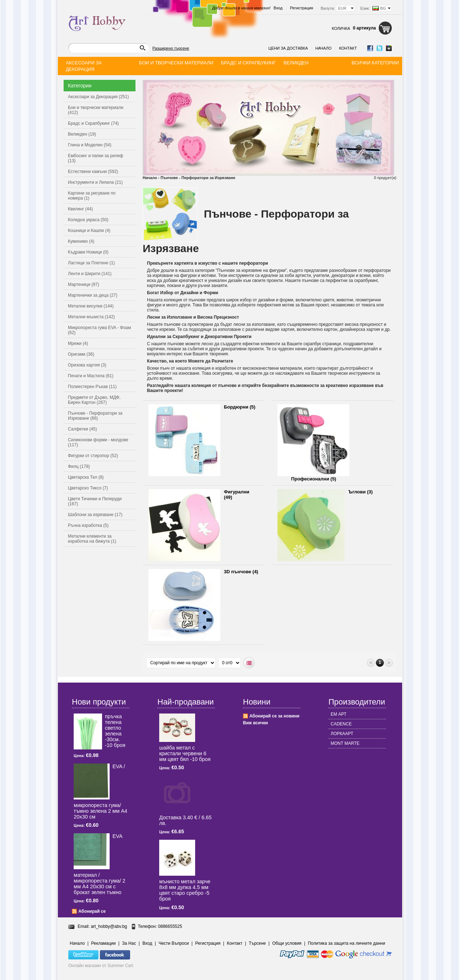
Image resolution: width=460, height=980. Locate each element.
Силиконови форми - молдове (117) (98, 442)
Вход (278, 8)
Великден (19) (82, 134)
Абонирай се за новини (274, 716)
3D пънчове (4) (241, 572)
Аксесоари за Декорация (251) (98, 97)
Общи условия (287, 943)
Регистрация (302, 8)
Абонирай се (92, 911)
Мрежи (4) (78, 343)
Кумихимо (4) (81, 241)
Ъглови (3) (360, 492)
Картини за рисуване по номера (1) (92, 196)
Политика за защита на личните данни (347, 943)
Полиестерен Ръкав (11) (92, 387)
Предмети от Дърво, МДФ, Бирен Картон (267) (94, 400)
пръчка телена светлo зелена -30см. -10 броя (115, 731)
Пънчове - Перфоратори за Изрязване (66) (95, 416)
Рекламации (103, 943)
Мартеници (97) (84, 284)
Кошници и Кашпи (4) (89, 231)
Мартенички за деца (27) (93, 295)
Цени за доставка (288, 48)
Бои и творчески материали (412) (96, 110)
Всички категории (375, 63)
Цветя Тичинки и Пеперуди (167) (95, 501)
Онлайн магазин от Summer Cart (101, 966)
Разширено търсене (171, 48)
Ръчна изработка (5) (88, 525)
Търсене (257, 943)
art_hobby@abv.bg (109, 926)
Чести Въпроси (174, 943)
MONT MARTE (345, 743)
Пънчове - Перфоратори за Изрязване (198, 178)
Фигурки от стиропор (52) (93, 456)
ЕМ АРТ (339, 714)
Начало (323, 48)
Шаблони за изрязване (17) (95, 515)
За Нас (129, 943)
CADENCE (341, 724)
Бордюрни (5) (240, 407)
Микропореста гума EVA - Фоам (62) (100, 330)
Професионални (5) (314, 479)
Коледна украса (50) (88, 220)
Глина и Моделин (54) (90, 145)
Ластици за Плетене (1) (91, 263)
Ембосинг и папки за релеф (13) (96, 158)
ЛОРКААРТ (342, 734)
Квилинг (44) (80, 209)
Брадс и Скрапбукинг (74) (93, 123)
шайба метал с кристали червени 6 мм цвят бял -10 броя (185, 753)
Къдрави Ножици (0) (88, 252)
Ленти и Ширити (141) (90, 274)
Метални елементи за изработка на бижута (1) (92, 539)
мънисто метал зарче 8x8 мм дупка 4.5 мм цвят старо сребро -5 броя (185, 890)
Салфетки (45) (82, 429)
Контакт (348, 48)
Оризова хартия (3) (87, 365)
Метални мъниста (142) (91, 317)
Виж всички (255, 723)
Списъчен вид (249, 663)
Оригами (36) (81, 354)
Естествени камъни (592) (93, 172)
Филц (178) (79, 466)
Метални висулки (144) (91, 306)
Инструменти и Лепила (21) (95, 182)
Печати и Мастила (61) (91, 376)
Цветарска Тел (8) (86, 477)
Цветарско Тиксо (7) (88, 488)
